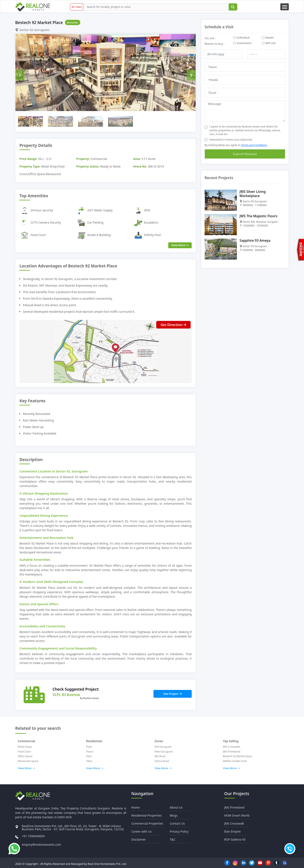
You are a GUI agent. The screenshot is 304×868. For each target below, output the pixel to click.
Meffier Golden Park (235, 761)
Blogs (174, 815)
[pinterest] (268, 863)
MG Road (160, 756)
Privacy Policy (179, 831)
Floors (90, 752)
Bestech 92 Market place (237, 756)
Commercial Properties (147, 823)
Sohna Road (162, 761)
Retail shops (25, 747)
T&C (173, 839)
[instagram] (235, 863)
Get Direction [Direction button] (173, 325)
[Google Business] (285, 863)
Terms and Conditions (254, 145)
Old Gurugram (163, 747)
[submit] (233, 7)
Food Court (24, 752)
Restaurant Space (28, 761)
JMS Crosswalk (231, 747)
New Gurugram (164, 752)
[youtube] (260, 863)
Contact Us (177, 823)
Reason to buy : (214, 44)
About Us (176, 807)
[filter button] (77, 7)
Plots (89, 747)
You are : (210, 38)
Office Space (25, 756)
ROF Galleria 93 (235, 839)
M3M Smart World (237, 815)
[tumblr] (277, 863)
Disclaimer (139, 839)
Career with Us (141, 831)
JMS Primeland (232, 752)
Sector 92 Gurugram (32, 30)
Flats (89, 756)
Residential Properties (147, 815)
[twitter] (252, 863)
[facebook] (227, 863)
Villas (89, 761)
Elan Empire (232, 831)
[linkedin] (244, 863)
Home (136, 807)
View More (26, 768)
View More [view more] (180, 245)
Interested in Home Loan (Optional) (231, 140)
